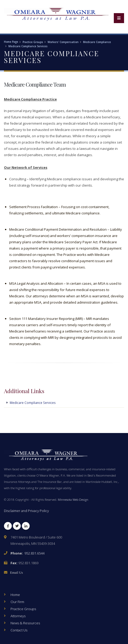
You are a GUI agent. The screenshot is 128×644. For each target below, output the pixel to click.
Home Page (11, 42)
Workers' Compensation (63, 42)
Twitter (17, 527)
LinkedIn (26, 527)
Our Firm (17, 602)
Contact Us (19, 630)
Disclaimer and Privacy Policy (26, 511)
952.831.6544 (34, 553)
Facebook (8, 527)
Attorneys (18, 616)
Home (15, 595)
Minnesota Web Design (73, 499)
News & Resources (25, 623)
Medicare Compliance (97, 42)
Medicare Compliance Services (28, 46)
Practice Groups (33, 42)
